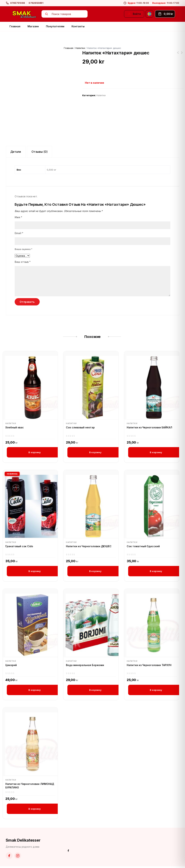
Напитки (80, 48)
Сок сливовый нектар (80, 427)
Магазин (33, 26)
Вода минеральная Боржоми (85, 666)
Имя (18, 217)
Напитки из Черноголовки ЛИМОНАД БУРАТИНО (30, 787)
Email (19, 233)
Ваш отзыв (23, 262)
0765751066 (18, 3)
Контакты (78, 26)
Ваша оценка (24, 249)
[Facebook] (9, 857)
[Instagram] (18, 857)
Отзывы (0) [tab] (40, 152)
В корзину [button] (35, 452)
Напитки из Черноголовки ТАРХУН (149, 666)
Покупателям (55, 26)
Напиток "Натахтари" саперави (178, 55)
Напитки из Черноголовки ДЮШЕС (89, 547)
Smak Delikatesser (23, 842)
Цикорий (11, 666)
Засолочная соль (182, 55)
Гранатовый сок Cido (19, 547)
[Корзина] (165, 14)
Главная (15, 26)
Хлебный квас (15, 427)
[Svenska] (149, 14)
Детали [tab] (16, 152)
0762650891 (36, 3)
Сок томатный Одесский (143, 547)
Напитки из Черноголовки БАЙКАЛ (149, 427)
